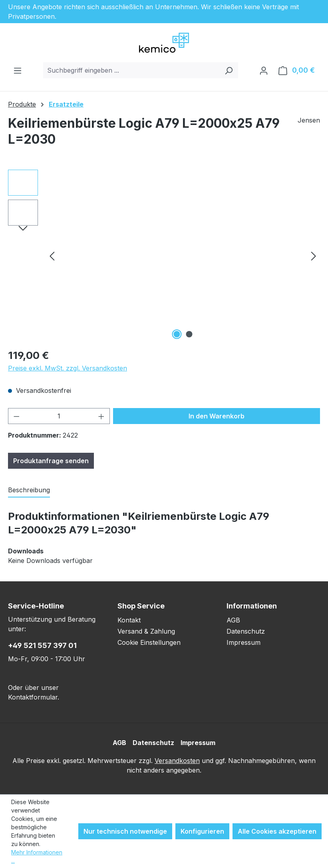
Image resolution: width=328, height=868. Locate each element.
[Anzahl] (59, 416)
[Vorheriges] (52, 256)
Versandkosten (177, 761)
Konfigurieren (202, 831)
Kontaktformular (33, 697)
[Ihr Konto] (264, 70)
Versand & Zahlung (146, 631)
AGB (233, 620)
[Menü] (18, 70)
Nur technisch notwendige (125, 831)
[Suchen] (229, 70)
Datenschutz (246, 631)
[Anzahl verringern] (16, 416)
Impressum (244, 642)
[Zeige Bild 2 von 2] (189, 334)
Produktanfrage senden (51, 461)
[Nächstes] (314, 256)
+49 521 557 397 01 (42, 645)
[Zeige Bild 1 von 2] (177, 334)
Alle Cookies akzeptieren (277, 831)
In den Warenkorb (217, 416)
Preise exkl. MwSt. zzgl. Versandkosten (68, 368)
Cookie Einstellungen (149, 642)
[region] (164, 256)
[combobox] (131, 70)
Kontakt (129, 620)
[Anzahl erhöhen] (101, 416)
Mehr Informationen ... (37, 856)
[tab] (29, 490)
